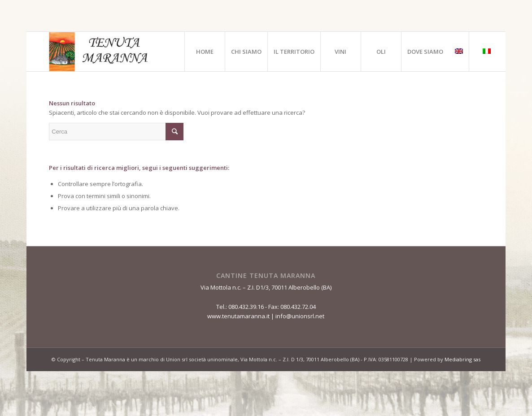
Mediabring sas (462, 359)
